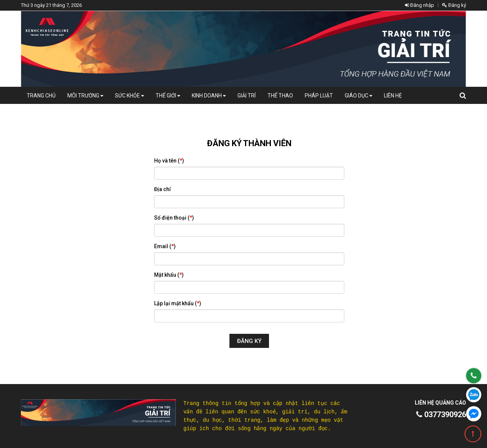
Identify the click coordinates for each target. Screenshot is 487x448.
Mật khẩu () (169, 275)
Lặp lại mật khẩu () (178, 303)
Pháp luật (319, 96)
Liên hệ (393, 96)
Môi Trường (85, 96)
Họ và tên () (169, 161)
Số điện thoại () (174, 218)
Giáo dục (358, 96)
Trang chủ (41, 96)
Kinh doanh (209, 96)
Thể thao (280, 96)
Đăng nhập (419, 5)
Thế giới (168, 96)
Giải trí (247, 96)
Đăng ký (454, 5)
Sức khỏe (129, 96)
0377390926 (441, 415)
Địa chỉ (162, 189)
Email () (165, 246)
